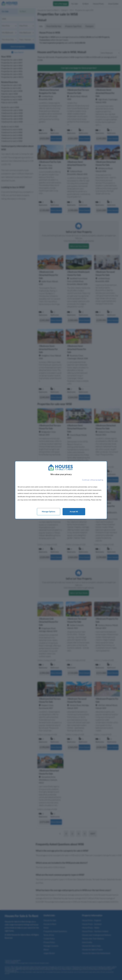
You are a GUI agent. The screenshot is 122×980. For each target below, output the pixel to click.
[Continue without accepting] (93, 480)
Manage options (49, 512)
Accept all (74, 512)
